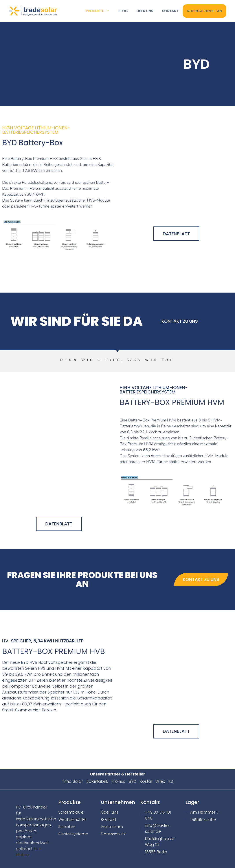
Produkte (100, 11)
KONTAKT (170, 11)
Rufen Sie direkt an (205, 11)
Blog (123, 11)
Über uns (145, 11)
